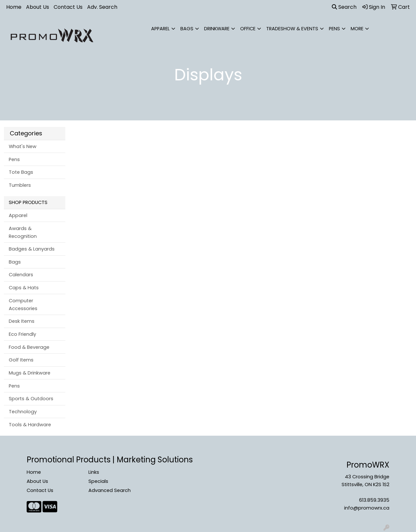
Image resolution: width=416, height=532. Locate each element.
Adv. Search (102, 7)
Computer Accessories (23, 305)
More (357, 29)
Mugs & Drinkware (30, 373)
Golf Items (21, 360)
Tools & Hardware (30, 425)
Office (248, 29)
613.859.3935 (374, 500)
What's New (23, 146)
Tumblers (20, 185)
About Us (38, 7)
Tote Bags (21, 172)
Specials (98, 481)
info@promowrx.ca (367, 508)
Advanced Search (110, 490)
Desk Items (22, 321)
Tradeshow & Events (292, 29)
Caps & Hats (24, 288)
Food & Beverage (29, 347)
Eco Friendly (22, 334)
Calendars (21, 275)
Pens (334, 29)
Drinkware (217, 29)
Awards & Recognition (23, 232)
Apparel (160, 29)
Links (94, 472)
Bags (187, 29)
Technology (23, 412)
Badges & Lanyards (32, 249)
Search (344, 7)
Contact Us (68, 7)
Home (14, 7)
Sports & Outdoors (31, 399)
